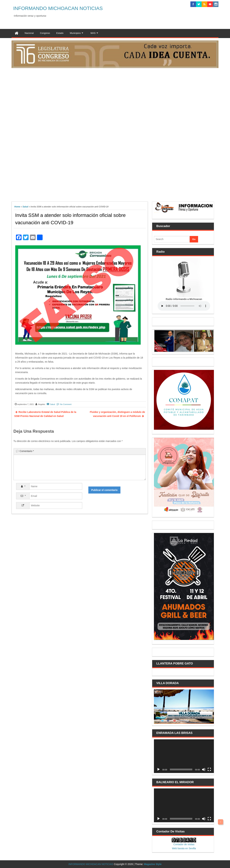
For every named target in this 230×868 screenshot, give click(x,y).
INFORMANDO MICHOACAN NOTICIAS (58, 8)
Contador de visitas (184, 844)
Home (17, 207)
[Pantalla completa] (209, 769)
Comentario (27, 451)
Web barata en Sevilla (184, 848)
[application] (184, 756)
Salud (25, 207)
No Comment (66, 404)
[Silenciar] (204, 769)
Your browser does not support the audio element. (184, 306)
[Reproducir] (158, 769)
